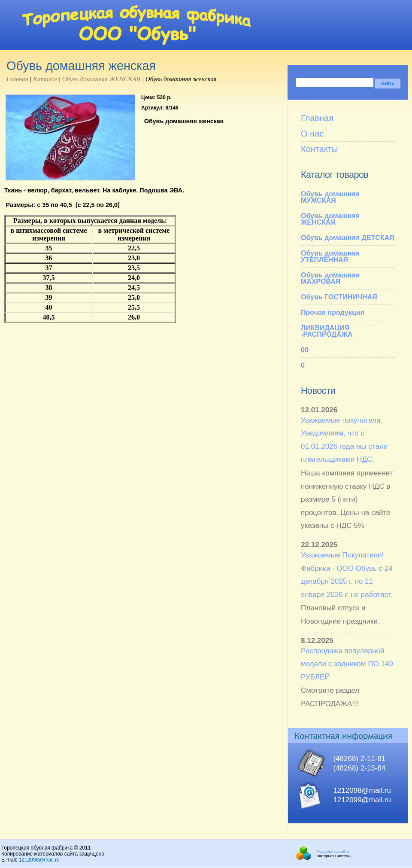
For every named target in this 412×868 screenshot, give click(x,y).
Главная (17, 79)
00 (305, 350)
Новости (318, 391)
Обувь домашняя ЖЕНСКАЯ (101, 79)
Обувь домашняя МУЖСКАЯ (330, 197)
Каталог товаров (335, 175)
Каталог (45, 79)
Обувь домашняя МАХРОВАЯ (330, 278)
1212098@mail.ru (39, 860)
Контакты (319, 149)
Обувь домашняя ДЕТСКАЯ (348, 238)
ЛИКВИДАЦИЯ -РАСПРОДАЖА (327, 331)
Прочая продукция (333, 312)
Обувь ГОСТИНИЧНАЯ (339, 297)
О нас (312, 134)
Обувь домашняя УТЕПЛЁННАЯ (330, 256)
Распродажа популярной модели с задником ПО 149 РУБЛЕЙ (347, 664)
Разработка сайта (333, 852)
